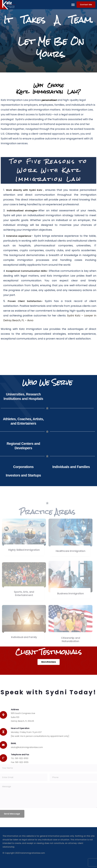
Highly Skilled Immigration (24, 550)
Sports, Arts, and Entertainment (24, 593)
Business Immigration (70, 593)
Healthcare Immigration (70, 551)
